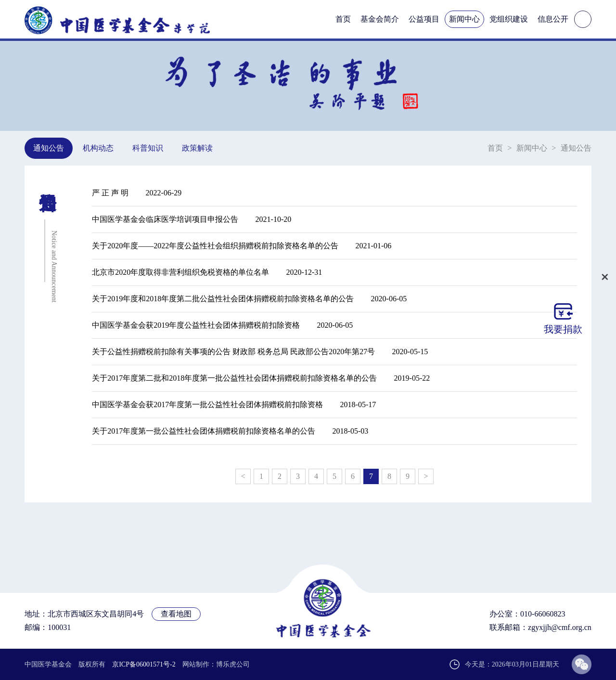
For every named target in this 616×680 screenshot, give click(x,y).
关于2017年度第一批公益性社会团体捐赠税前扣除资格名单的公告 (204, 431)
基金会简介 (380, 19)
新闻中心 (464, 19)
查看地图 (176, 614)
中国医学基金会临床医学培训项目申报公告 (165, 219)
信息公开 (553, 19)
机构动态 (98, 148)
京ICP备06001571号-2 (144, 664)
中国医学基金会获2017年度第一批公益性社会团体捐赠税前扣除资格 (207, 404)
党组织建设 (509, 19)
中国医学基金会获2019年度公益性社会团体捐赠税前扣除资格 (196, 325)
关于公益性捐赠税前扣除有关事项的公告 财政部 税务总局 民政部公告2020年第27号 (233, 352)
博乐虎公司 (233, 664)
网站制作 (196, 664)
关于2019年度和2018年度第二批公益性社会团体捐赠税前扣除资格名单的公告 (223, 299)
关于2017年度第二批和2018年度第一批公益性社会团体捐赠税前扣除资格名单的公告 (234, 378)
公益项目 (424, 19)
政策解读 (197, 148)
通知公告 (49, 148)
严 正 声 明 (110, 193)
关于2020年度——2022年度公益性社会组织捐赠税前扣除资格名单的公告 (215, 246)
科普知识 (148, 148)
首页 (343, 19)
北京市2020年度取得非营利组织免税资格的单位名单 (180, 272)
